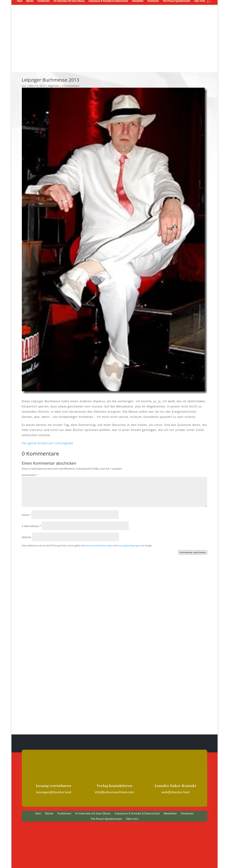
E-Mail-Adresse (31, 526)
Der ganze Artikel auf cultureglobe (47, 443)
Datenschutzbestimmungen (99, 546)
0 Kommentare (71, 86)
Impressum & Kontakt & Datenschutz (137, 814)
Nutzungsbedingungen (129, 546)
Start (38, 814)
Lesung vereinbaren (54, 786)
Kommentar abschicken (193, 552)
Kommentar (30, 475)
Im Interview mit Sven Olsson (93, 814)
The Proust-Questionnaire (106, 819)
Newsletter (170, 814)
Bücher (49, 814)
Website (26, 537)
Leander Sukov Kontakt (175, 786)
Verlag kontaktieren (115, 786)
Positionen (187, 814)
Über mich (132, 819)
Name (26, 515)
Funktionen (64, 814)
